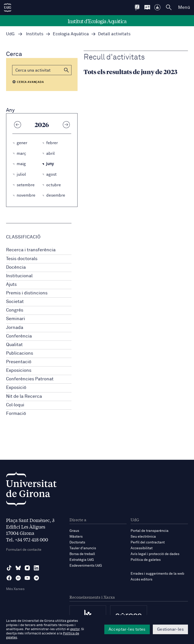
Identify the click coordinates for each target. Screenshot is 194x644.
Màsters (76, 537)
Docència (16, 267)
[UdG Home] (8, 8)
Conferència (19, 336)
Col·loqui (15, 405)
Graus (74, 531)
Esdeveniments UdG (86, 566)
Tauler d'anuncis (83, 548)
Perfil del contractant (148, 542)
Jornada (15, 328)
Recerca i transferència (31, 250)
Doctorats (77, 542)
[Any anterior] (17, 125)
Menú (184, 8)
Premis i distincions (27, 293)
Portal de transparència (150, 531)
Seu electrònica (143, 537)
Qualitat (14, 345)
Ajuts (11, 285)
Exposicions (19, 371)
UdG (10, 34)
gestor (75, 629)
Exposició (16, 388)
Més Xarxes (15, 589)
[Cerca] (42, 70)
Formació (16, 414)
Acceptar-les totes (127, 629)
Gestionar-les (170, 629)
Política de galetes (146, 560)
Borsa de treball (82, 554)
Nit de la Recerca (24, 396)
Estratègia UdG (82, 560)
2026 (42, 125)
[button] (66, 70)
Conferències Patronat (30, 379)
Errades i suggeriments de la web (157, 574)
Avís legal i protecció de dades (155, 554)
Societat (15, 302)
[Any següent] (66, 125)
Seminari (16, 319)
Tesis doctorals (22, 259)
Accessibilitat (142, 548)
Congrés (15, 310)
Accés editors (141, 579)
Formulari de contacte (24, 550)
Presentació (19, 362)
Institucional (19, 276)
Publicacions (20, 353)
